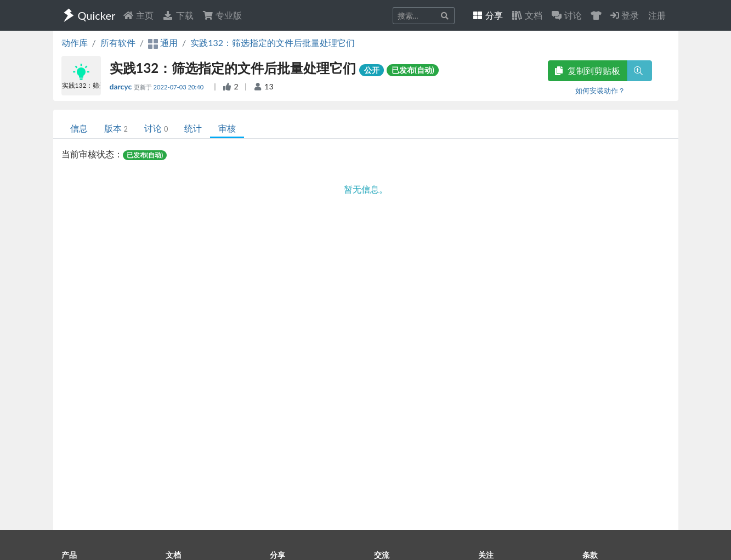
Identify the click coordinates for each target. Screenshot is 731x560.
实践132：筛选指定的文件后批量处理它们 (273, 43)
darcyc (122, 86)
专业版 (222, 15)
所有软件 (118, 43)
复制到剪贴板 (587, 70)
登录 (625, 15)
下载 (178, 15)
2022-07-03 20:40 (180, 87)
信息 (79, 128)
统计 (193, 128)
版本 (116, 128)
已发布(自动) (413, 70)
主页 (138, 15)
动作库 (75, 43)
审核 (227, 128)
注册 (657, 15)
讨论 (156, 128)
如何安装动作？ (600, 90)
